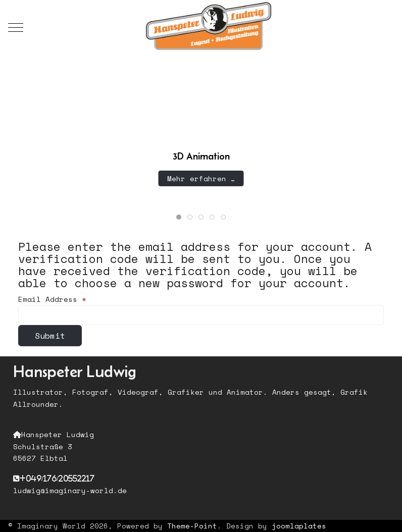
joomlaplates (299, 526)
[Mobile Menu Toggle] (16, 28)
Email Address (52, 299)
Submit (50, 336)
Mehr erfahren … (201, 178)
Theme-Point (192, 526)
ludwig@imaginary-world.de (70, 490)
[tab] (179, 217)
